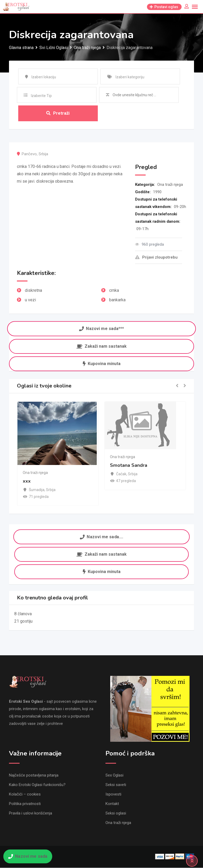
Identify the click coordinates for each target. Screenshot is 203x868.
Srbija (43, 154)
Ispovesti (113, 794)
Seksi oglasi (116, 813)
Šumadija (37, 489)
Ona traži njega (170, 185)
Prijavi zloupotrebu (156, 257)
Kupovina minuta (102, 364)
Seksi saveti (116, 785)
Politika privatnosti (25, 804)
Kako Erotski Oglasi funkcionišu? (37, 785)
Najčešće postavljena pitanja (34, 775)
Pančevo (29, 154)
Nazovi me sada (28, 856)
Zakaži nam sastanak (101, 346)
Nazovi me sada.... (101, 537)
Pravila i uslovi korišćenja (31, 813)
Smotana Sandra (129, 465)
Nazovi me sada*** (101, 329)
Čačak (121, 474)
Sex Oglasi (114, 775)
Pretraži (58, 113)
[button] (177, 386)
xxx (27, 481)
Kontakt (112, 804)
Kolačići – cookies (25, 794)
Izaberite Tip (41, 96)
